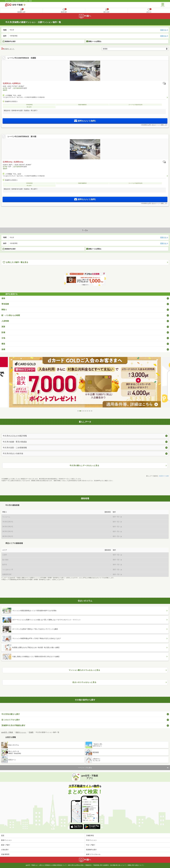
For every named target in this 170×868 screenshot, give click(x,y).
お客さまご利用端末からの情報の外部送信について (53, 865)
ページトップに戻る (85, 768)
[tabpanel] (85, 383)
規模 (3, 349)
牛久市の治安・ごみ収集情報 (15, 448)
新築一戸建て (6, 845)
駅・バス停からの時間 (11, 315)
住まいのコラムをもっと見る (84, 682)
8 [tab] (92, 411)
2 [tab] (80, 411)
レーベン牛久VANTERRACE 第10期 (22, 137)
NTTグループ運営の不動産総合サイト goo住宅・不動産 (18, 1)
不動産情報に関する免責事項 (101, 865)
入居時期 (5, 321)
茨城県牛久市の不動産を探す (13, 725)
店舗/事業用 (5, 854)
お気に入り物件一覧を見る (16, 262)
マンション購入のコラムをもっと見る (84, 670)
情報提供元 (88, 865)
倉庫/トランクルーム (93, 854)
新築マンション (6, 840)
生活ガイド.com (164, 476)
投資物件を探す (91, 850)
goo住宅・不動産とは (31, 865)
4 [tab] (84, 411)
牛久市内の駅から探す (11, 714)
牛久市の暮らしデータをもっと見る (84, 465)
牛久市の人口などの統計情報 (15, 436)
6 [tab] (88, 411)
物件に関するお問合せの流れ (76, 865)
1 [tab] (78, 411)
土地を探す (5, 850)
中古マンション (91, 840)
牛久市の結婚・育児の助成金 (15, 442)
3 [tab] (82, 411)
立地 (3, 338)
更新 (3, 327)
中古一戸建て (91, 845)
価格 (3, 298)
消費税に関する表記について (135, 865)
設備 (3, 332)
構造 (3, 344)
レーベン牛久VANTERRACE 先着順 (22, 58)
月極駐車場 (90, 835)
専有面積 (5, 304)
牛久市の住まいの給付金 (13, 453)
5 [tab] (86, 411)
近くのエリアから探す (11, 720)
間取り (4, 310)
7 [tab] (90, 411)
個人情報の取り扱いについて (118, 865)
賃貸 (3, 835)
